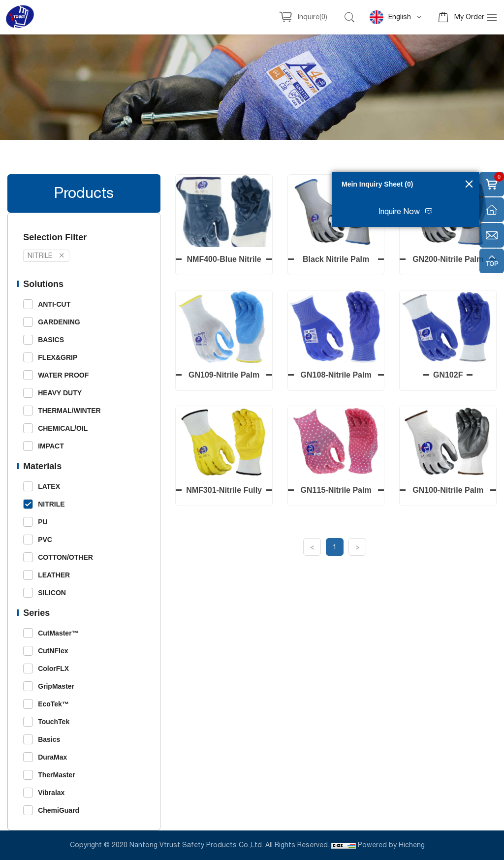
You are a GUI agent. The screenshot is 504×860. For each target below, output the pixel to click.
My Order (469, 17)
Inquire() (313, 17)
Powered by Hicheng (392, 845)
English (390, 17)
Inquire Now (399, 212)
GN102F (449, 375)
